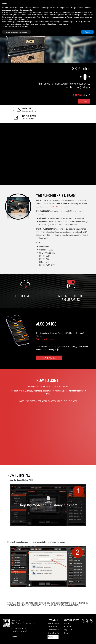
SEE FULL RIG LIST (25, 296)
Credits (14, 637)
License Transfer (53, 633)
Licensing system (29, 118)
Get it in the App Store (45, 339)
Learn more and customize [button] (16, 32)
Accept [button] (87, 32)
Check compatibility (29, 110)
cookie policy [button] (28, 10)
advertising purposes (19, 17)
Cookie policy (53, 637)
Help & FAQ (68, 630)
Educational (68, 626)
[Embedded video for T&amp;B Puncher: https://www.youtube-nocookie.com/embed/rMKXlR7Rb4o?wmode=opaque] (48, 154)
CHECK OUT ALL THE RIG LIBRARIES (71, 298)
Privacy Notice (52, 626)
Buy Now (84, 101)
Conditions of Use (53, 630)
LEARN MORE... (49, 358)
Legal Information (53, 623)
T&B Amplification (62, 207)
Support (67, 633)
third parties (44, 12)
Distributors (68, 623)
